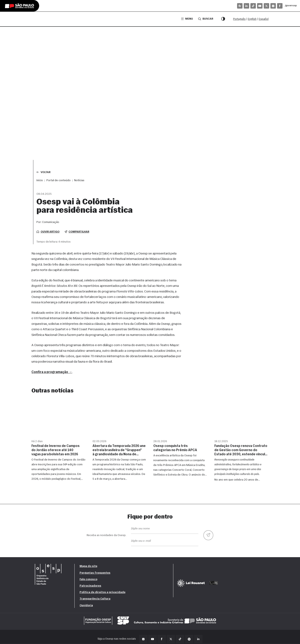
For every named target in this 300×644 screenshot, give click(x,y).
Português (239, 19)
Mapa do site (88, 566)
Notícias (79, 180)
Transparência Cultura (95, 599)
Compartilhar (77, 232)
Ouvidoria (86, 605)
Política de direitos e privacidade (102, 592)
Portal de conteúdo (59, 180)
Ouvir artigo (48, 232)
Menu (187, 19)
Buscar (206, 19)
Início (40, 180)
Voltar (43, 172)
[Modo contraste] (223, 19)
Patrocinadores (90, 586)
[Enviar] (208, 535)
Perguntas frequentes (95, 573)
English (252, 19)
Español (264, 19)
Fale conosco (88, 579)
